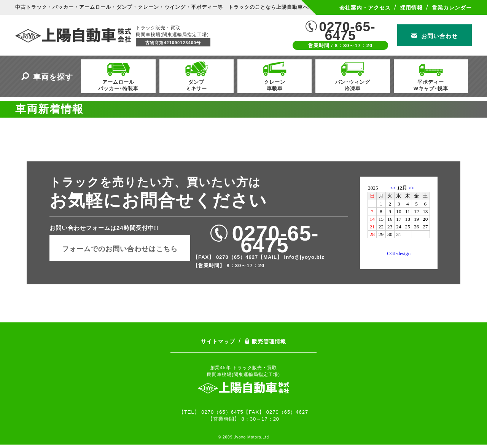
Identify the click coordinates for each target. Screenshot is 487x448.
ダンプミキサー (196, 75)
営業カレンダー (452, 8)
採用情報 (411, 8)
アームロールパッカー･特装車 (118, 75)
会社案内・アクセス (365, 8)
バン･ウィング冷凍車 (353, 75)
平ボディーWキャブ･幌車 (431, 75)
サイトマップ (218, 341)
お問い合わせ (434, 36)
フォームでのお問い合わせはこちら (120, 249)
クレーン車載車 (275, 75)
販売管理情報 (265, 341)
